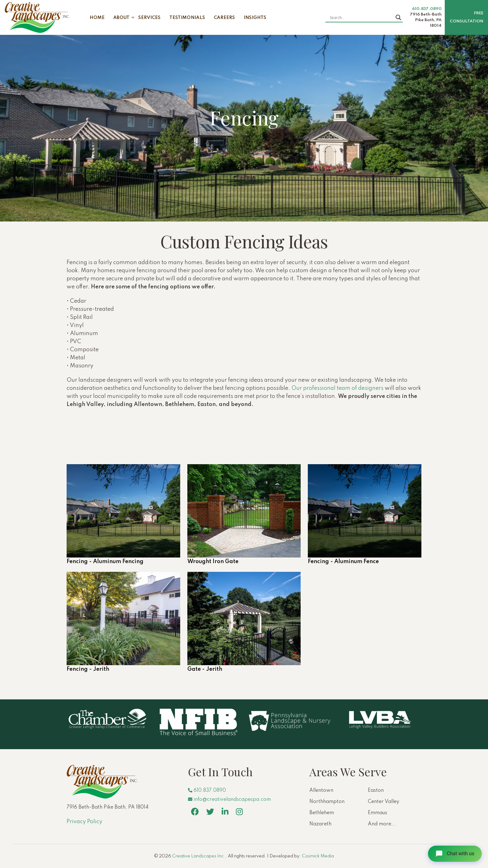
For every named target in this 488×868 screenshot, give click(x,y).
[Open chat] (455, 854)
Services (149, 18)
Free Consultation (467, 17)
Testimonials (187, 18)
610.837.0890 (427, 9)
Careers (224, 18)
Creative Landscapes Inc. (199, 856)
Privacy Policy (84, 822)
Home (97, 18)
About (121, 18)
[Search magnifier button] (398, 17)
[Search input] (361, 17)
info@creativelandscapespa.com (229, 800)
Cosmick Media (318, 856)
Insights (255, 18)
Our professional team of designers (337, 388)
